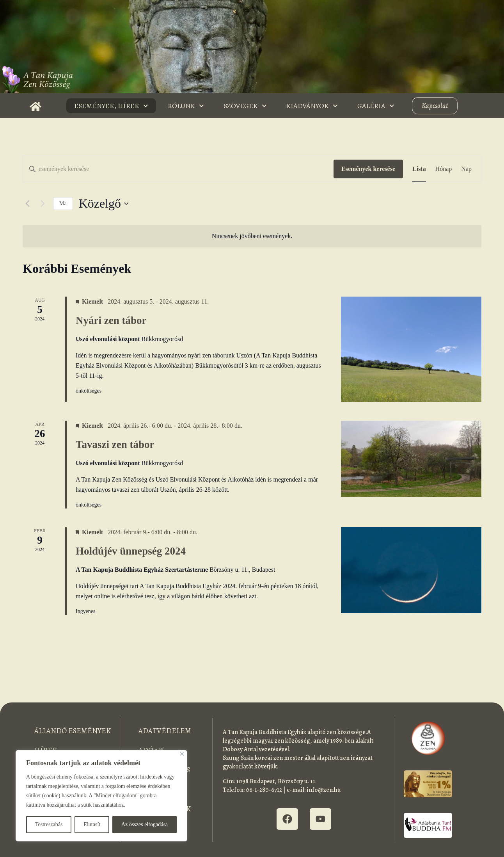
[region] (101, 796)
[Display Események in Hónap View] (444, 169)
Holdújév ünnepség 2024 (131, 551)
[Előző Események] (27, 204)
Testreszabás (49, 824)
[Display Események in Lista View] (419, 169)
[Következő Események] (43, 204)
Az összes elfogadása (145, 824)
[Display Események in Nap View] (466, 169)
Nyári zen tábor (111, 320)
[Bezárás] (182, 754)
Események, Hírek (111, 106)
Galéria (376, 106)
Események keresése (368, 169)
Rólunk (186, 106)
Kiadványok (312, 106)
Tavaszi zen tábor (115, 445)
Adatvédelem (165, 731)
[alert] (252, 236)
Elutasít (92, 824)
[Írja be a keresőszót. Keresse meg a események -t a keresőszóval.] (178, 169)
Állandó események (73, 731)
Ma (63, 204)
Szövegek (245, 106)
